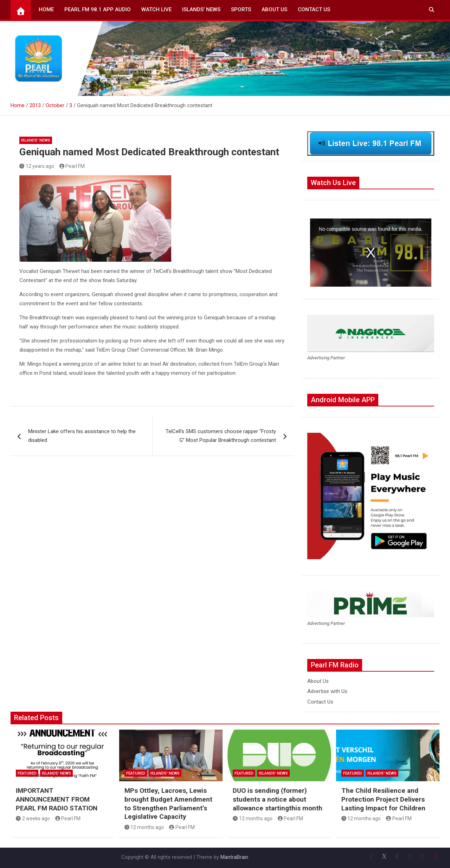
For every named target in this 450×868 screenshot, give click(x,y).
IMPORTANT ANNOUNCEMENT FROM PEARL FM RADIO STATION (57, 799)
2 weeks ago (33, 818)
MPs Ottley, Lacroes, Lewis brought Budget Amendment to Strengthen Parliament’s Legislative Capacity (168, 804)
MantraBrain (234, 857)
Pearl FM (72, 166)
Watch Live (156, 9)
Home (46, 9)
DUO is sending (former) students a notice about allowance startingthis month (278, 799)
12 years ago (37, 166)
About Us (274, 9)
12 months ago (144, 827)
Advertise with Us (327, 691)
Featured (27, 773)
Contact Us (314, 9)
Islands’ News (201, 9)
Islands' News (36, 140)
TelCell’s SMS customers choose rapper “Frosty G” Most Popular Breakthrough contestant (221, 436)
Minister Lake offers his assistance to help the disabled (82, 436)
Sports (241, 9)
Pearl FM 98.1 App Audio (98, 9)
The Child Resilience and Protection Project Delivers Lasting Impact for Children (383, 799)
